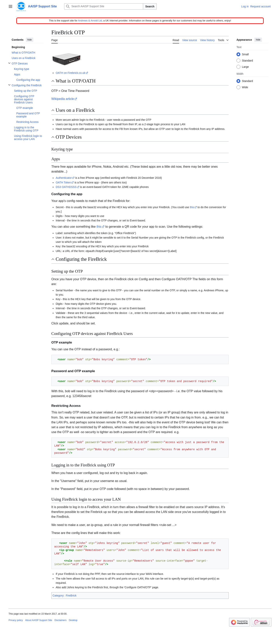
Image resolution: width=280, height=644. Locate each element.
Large (245, 67)
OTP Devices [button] (69, 137)
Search (150, 6)
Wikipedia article (63, 99)
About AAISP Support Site (39, 620)
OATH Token (63, 182)
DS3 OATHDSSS (66, 187)
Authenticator (64, 178)
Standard (247, 61)
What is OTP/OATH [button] (76, 81)
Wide (245, 87)
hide (30, 40)
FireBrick (71, 596)
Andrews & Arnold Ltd (90, 21)
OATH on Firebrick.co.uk (70, 73)
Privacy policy (16, 620)
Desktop (73, 620)
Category (58, 596)
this (192, 207)
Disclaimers (60, 620)
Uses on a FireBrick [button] (75, 110)
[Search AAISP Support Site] (104, 6)
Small (245, 55)
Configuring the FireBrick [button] (81, 259)
